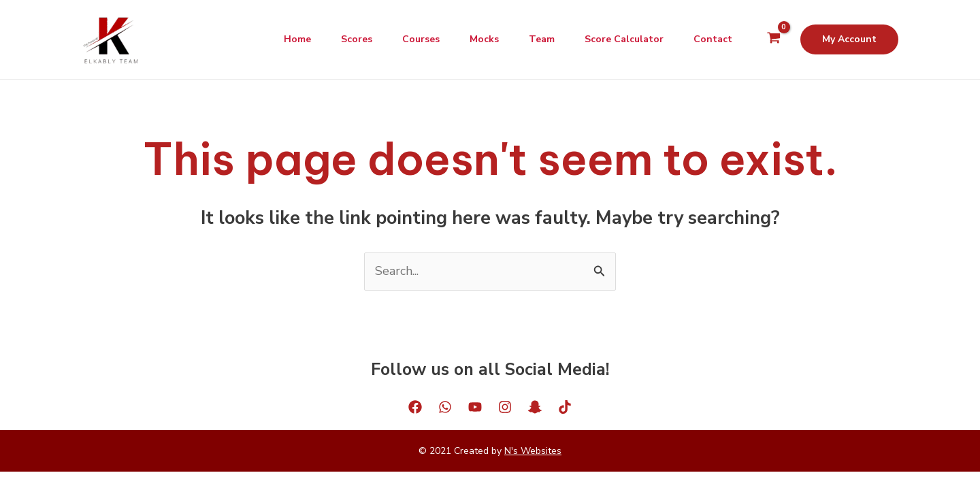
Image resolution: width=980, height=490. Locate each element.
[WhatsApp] (445, 407)
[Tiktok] (565, 407)
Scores (342, 39)
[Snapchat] (535, 407)
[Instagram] (505, 407)
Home (280, 39)
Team (535, 39)
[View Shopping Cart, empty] (774, 39)
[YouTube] (475, 407)
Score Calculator (620, 39)
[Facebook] (415, 407)
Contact (712, 39)
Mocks (475, 39)
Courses (409, 39)
